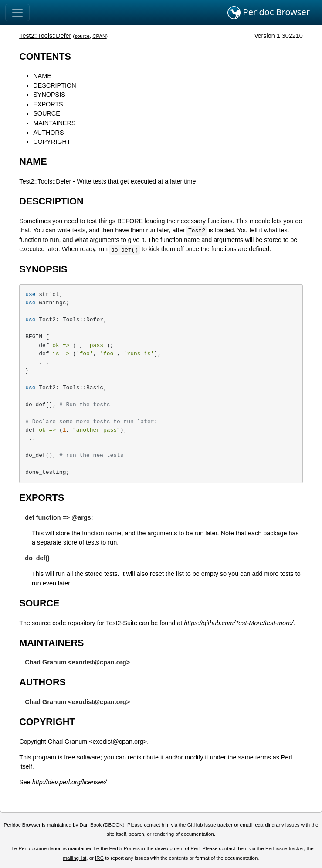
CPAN (99, 36)
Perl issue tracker (285, 848)
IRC (99, 858)
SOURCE (47, 113)
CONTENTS (45, 56)
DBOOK (114, 825)
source (82, 36)
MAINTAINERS (54, 123)
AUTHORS (48, 133)
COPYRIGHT (52, 142)
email (246, 825)
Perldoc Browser (269, 13)
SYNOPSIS (49, 95)
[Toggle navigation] (17, 13)
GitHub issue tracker (210, 825)
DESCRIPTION (54, 85)
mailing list (75, 858)
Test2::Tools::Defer (45, 36)
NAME (42, 76)
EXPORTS (48, 104)
